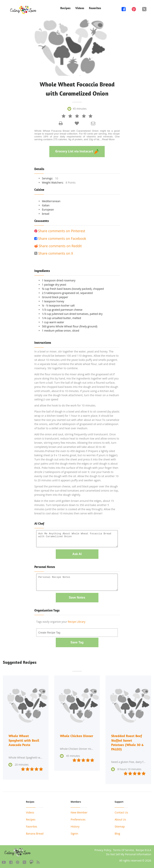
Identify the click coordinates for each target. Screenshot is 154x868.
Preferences (78, 819)
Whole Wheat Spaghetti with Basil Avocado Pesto (24, 740)
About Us (120, 819)
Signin (74, 833)
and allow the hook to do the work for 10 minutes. (65, 405)
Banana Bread (35, 833)
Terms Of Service (123, 849)
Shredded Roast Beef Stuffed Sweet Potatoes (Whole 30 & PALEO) (127, 742)
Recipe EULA (143, 849)
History (75, 826)
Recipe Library (77, 622)
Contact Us (121, 811)
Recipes (65, 8)
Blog (117, 833)
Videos (80, 8)
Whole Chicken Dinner (77, 736)
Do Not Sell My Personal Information (129, 853)
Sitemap (120, 826)
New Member (79, 811)
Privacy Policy (103, 849)
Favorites (95, 8)
